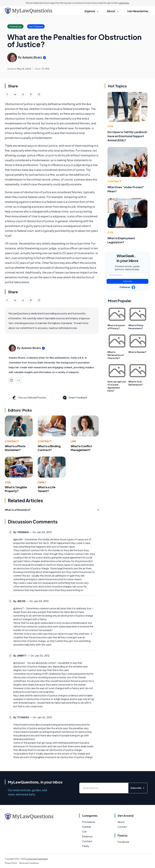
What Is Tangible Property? (16, 489)
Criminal (86, 827)
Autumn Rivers (32, 57)
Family (42, 482)
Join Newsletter (138, 11)
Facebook (123, 842)
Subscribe (128, 281)
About (121, 822)
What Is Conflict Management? (81, 448)
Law (73, 441)
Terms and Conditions (29, 863)
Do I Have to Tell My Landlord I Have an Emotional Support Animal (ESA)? (127, 136)
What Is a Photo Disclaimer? (15, 448)
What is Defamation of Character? (116, 355)
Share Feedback (75, 398)
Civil (8, 482)
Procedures (89, 822)
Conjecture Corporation (37, 859)
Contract (12, 441)
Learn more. (124, 3)
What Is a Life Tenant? (47, 489)
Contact (122, 827)
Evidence (87, 836)
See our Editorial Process (29, 398)
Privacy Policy (11, 863)
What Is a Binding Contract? (49, 448)
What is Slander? (137, 352)
